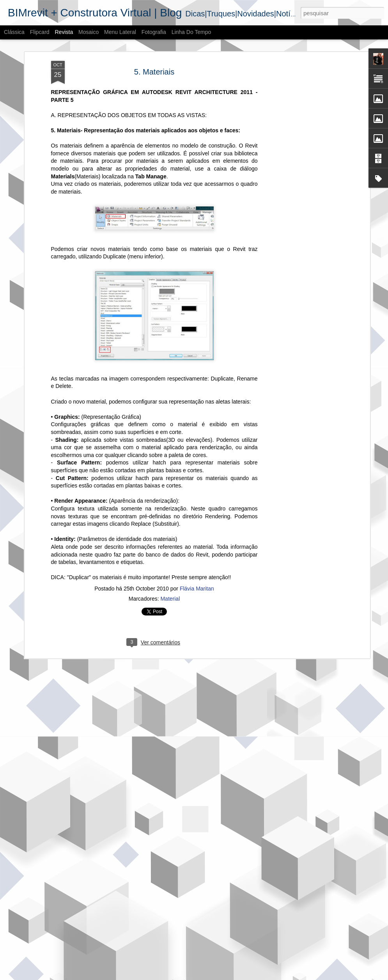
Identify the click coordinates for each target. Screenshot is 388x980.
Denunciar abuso (251, 976)
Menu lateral (120, 32)
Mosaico (89, 32)
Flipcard (40, 32)
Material (170, 581)
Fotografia (154, 32)
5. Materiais (154, 54)
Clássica (14, 32)
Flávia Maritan (197, 571)
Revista (64, 32)
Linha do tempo (191, 32)
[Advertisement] (301, 96)
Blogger (225, 976)
